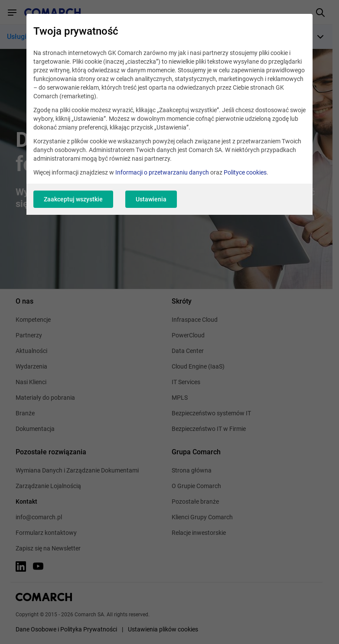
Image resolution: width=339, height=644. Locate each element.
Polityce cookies (245, 172)
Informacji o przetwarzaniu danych (162, 172)
